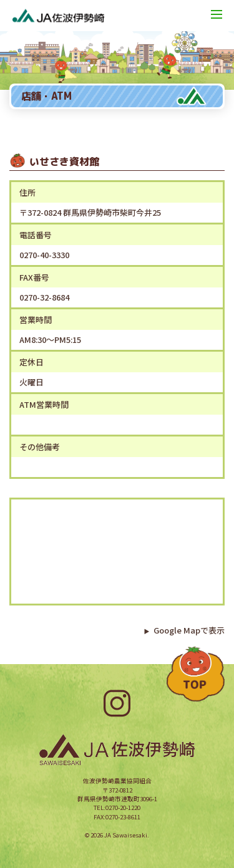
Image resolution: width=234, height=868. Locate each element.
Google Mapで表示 (184, 630)
